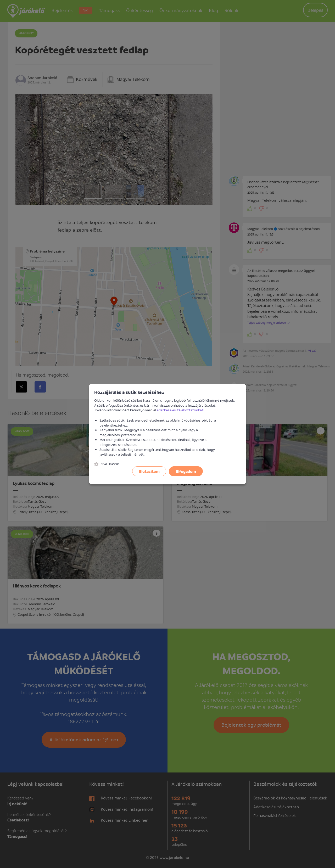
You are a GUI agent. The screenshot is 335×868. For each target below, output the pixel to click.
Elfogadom (186, 471)
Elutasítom (149, 471)
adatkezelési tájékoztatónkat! (181, 410)
